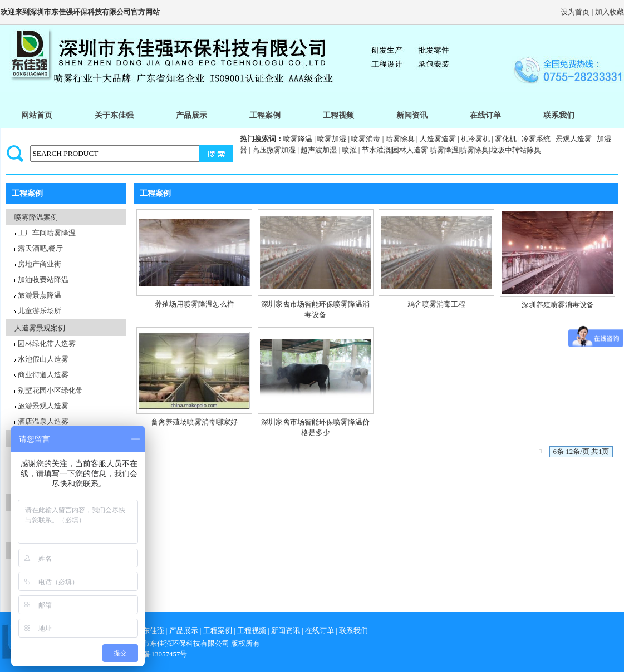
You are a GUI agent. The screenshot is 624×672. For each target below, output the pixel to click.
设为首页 (575, 12)
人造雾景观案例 (40, 328)
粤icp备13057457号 (158, 654)
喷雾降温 (298, 139)
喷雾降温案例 (36, 217)
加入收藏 (610, 12)
